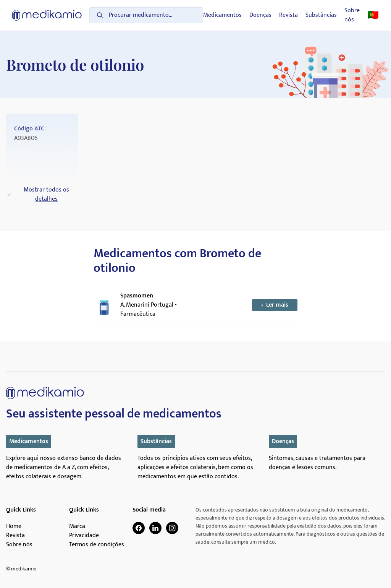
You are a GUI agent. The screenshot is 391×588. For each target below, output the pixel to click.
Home (14, 526)
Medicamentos (222, 15)
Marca (77, 526)
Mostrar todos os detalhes (38, 194)
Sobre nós (352, 15)
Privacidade (84, 536)
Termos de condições (97, 545)
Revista (288, 15)
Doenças (260, 15)
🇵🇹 (373, 15)
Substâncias (321, 15)
